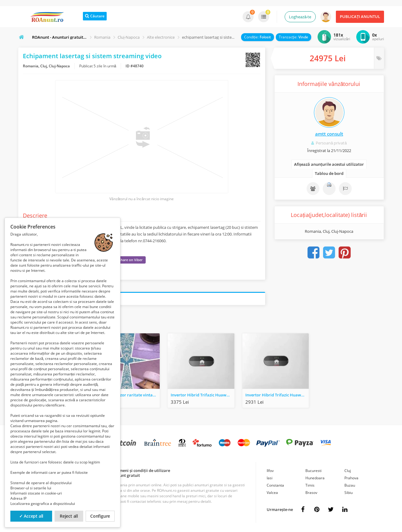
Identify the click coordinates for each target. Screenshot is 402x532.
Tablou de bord (329, 173)
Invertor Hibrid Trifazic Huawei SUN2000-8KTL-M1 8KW (277, 395)
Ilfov (270, 471)
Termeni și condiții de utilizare (142, 470)
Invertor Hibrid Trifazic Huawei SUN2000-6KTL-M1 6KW (202, 395)
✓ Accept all (31, 516)
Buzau (350, 485)
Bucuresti (313, 471)
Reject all (69, 516)
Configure (100, 516)
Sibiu (349, 493)
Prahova (351, 478)
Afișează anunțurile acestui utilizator (329, 164)
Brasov (311, 493)
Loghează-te (300, 17)
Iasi (270, 478)
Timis (310, 485)
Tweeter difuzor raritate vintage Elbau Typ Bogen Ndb (128, 395)
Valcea (272, 493)
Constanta (275, 485)
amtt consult (329, 134)
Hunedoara (315, 478)
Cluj (348, 471)
